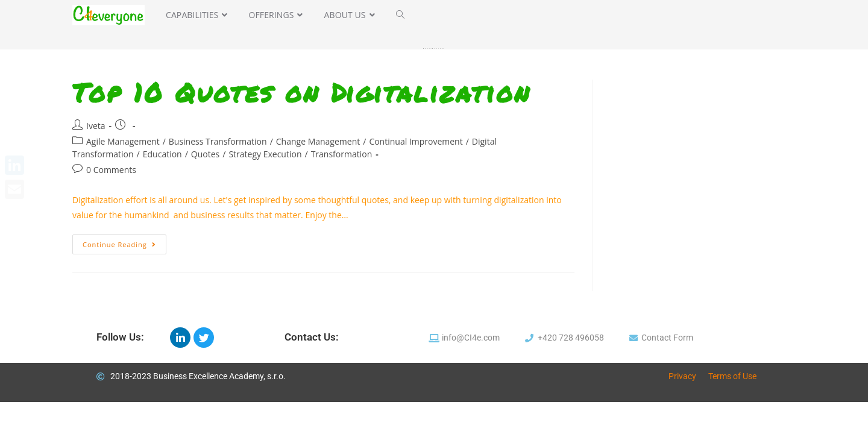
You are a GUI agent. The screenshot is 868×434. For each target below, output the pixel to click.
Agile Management (123, 141)
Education (162, 154)
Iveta (96, 126)
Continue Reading (124, 242)
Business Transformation (218, 141)
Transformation (342, 154)
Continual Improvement (416, 141)
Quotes (205, 154)
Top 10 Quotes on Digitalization (301, 92)
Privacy (682, 376)
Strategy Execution (265, 154)
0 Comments (111, 170)
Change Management (318, 141)
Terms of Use (732, 376)
